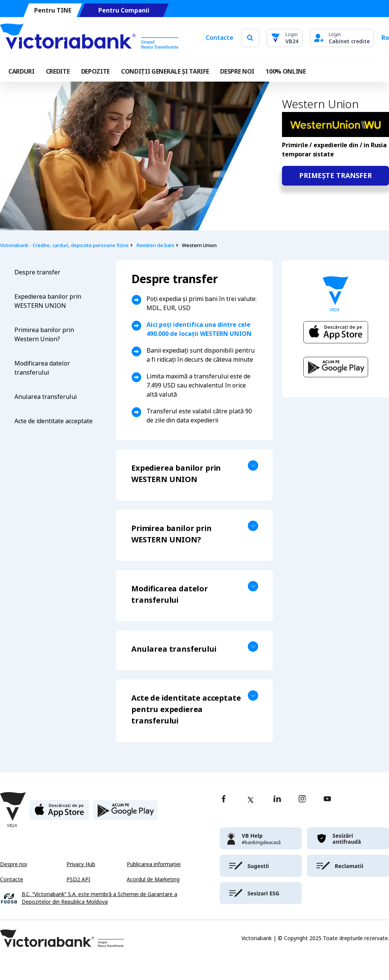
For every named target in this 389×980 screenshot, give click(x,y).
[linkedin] (277, 800)
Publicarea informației (154, 864)
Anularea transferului (46, 397)
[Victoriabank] (89, 38)
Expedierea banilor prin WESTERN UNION (48, 301)
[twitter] (250, 800)
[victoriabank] (261, 838)
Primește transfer (335, 176)
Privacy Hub (81, 864)
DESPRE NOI (237, 72)
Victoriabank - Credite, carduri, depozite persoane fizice (64, 245)
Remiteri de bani (155, 245)
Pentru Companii (124, 10)
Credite (58, 72)
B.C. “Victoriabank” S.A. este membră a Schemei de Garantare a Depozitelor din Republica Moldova (99, 898)
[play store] (125, 813)
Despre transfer (37, 272)
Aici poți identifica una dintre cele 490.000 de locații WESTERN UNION (199, 329)
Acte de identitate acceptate (54, 421)
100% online (286, 72)
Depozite (95, 72)
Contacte (220, 38)
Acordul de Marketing (153, 879)
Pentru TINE (53, 10)
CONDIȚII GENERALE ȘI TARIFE (165, 72)
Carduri (21, 72)
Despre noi (13, 864)
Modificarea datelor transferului (42, 368)
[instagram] (302, 800)
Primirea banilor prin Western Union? (44, 335)
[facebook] (224, 800)
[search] (250, 38)
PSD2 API (78, 879)
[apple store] (59, 813)
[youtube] (327, 800)
